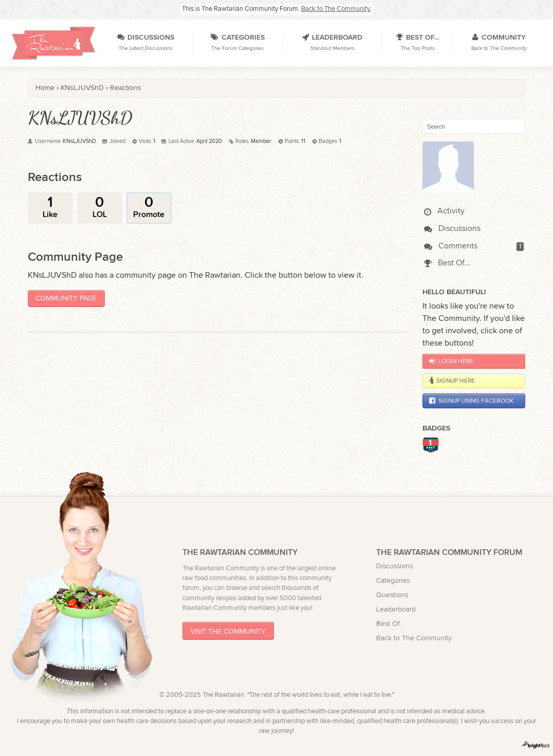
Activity (444, 211)
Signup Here (452, 381)
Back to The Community (414, 638)
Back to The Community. (336, 9)
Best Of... (447, 263)
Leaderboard (396, 609)
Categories (393, 580)
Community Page (66, 298)
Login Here (451, 361)
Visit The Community (228, 631)
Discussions (452, 229)
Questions (392, 595)
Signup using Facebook (471, 401)
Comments (450, 246)
